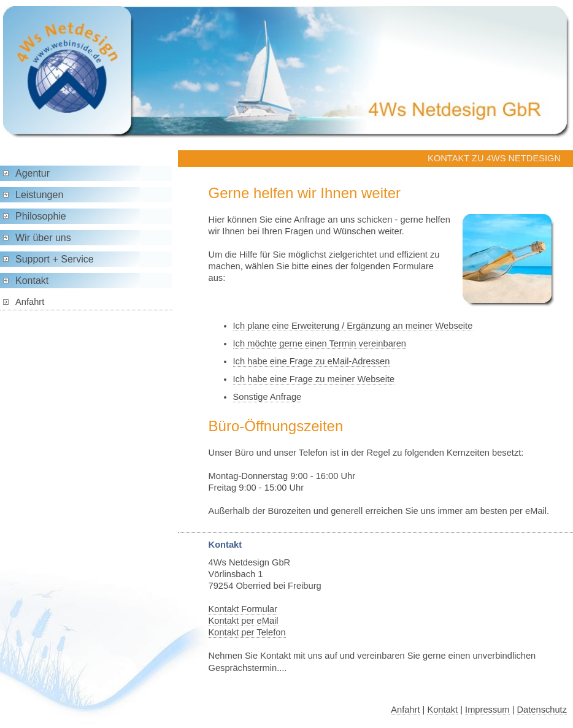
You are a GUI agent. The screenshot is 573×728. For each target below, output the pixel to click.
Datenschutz (542, 710)
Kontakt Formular (243, 609)
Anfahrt (30, 302)
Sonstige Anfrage (267, 397)
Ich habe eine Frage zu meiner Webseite (314, 379)
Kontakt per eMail (244, 621)
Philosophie (41, 216)
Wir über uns (43, 238)
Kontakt (32, 281)
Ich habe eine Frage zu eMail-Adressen (312, 361)
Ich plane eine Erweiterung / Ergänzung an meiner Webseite (353, 326)
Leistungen (39, 195)
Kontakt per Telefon (247, 632)
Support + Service (55, 259)
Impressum (487, 710)
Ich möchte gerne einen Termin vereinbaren (320, 343)
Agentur (33, 173)
